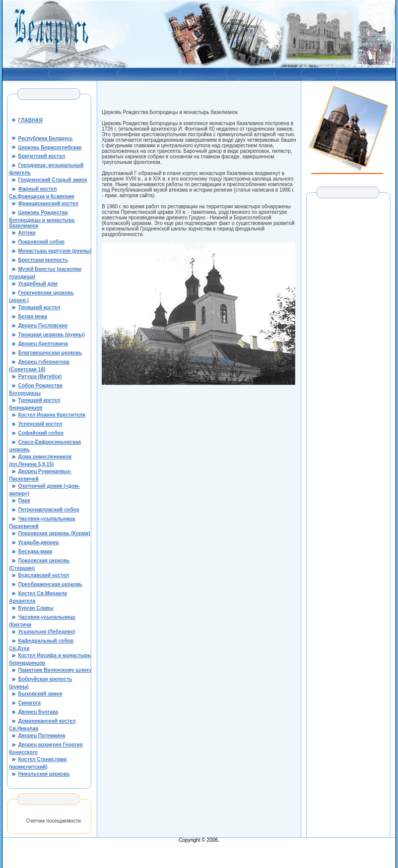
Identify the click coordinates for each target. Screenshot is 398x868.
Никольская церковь (44, 774)
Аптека (27, 233)
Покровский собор (41, 242)
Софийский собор (41, 433)
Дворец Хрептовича (43, 344)
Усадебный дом (38, 284)
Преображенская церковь (50, 584)
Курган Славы (36, 608)
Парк (24, 501)
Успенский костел (40, 424)
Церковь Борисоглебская (50, 148)
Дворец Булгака (38, 712)
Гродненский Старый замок (53, 180)
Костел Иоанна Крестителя (52, 415)
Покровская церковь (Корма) (54, 533)
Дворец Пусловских (43, 326)
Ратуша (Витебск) (40, 377)
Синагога (29, 703)
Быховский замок (40, 694)
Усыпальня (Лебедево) (47, 632)
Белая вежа (33, 316)
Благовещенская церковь (50, 353)
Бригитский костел (42, 156)
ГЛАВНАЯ (30, 120)
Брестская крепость (43, 260)
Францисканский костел (48, 204)
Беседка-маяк (35, 552)
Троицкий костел (39, 307)
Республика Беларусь (45, 138)
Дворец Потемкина (42, 736)
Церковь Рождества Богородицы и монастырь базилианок (42, 219)
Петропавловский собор (49, 510)
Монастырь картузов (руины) (55, 251)
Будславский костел (44, 575)
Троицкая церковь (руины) (51, 335)
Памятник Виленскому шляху (55, 670)
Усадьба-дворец (39, 542)
